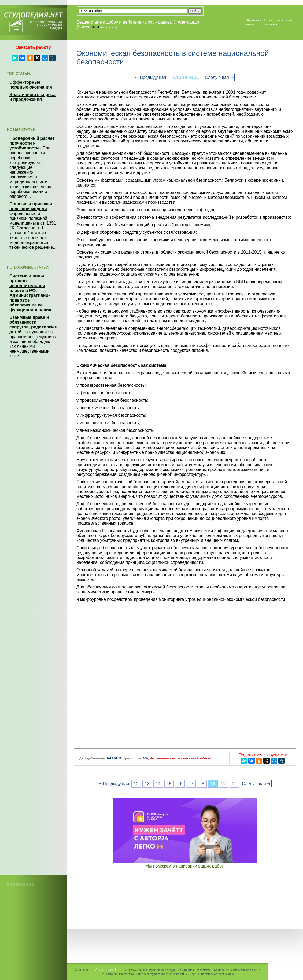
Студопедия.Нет (108, 970)
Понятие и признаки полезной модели (31, 206)
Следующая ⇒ (219, 77)
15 (169, 784)
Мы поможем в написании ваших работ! (185, 866)
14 (158, 784)
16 (180, 784)
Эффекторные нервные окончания (31, 85)
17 (191, 784)
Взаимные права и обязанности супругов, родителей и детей (34, 325)
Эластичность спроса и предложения (32, 97)
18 (202, 784)
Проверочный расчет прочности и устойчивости (32, 143)
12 (136, 784)
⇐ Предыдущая (151, 77)
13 (147, 784)
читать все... (110, 27)
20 (224, 784)
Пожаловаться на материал (278, 22)
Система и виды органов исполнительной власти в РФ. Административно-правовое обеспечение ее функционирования (30, 293)
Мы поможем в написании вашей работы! (180, 758)
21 (235, 784)
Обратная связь (253, 22)
